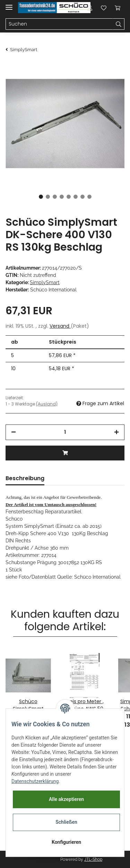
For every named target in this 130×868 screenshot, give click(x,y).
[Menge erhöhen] (116, 432)
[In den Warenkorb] (65, 453)
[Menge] (65, 432)
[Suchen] (59, 24)
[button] (90, 8)
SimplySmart (45, 282)
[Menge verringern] (14, 432)
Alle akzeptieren (66, 799)
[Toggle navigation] (9, 4)
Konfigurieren (66, 842)
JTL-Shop (93, 859)
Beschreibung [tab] (25, 478)
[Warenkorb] (118, 8)
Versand (60, 326)
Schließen (66, 822)
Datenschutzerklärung (35, 781)
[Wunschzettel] (104, 8)
